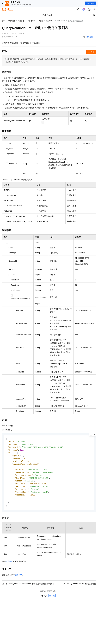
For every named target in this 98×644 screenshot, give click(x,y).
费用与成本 (11, 21)
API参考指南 (31, 21)
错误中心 (9, 565)
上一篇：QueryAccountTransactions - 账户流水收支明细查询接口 (28, 587)
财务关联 (49, 21)
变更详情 (19, 578)
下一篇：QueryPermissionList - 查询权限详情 (78, 587)
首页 (4, 21)
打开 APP (91, 3)
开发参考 (21, 21)
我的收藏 (90, 37)
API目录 (40, 21)
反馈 (52, 599)
